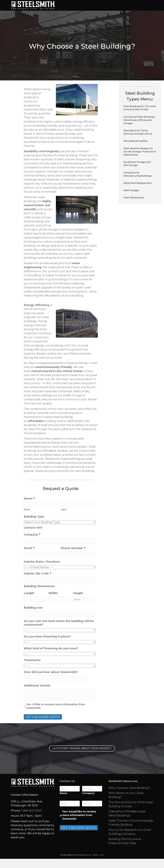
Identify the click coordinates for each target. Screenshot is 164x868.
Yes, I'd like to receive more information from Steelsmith (56, 715)
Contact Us (125, 15)
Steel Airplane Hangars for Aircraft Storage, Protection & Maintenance (140, 161)
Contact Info (33, 537)
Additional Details (37, 695)
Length (29, 602)
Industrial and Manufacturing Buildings (138, 184)
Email (29, 557)
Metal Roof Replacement (138, 192)
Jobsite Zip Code (37, 583)
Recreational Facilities (136, 150)
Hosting (88, 864)
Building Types (83, 5)
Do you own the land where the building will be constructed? (59, 632)
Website (96, 864)
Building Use (33, 617)
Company (32, 544)
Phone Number (73, 557)
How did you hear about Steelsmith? (51, 681)
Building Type (34, 526)
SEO (102, 864)
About (110, 15)
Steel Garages (131, 200)
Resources (95, 15)
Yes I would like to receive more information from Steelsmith (79, 824)
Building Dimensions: (39, 595)
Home (66, 5)
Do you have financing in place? (47, 646)
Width (53, 602)
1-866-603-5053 (31, 820)
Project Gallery (73, 15)
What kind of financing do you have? (51, 658)
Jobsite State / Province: (42, 571)
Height (78, 602)
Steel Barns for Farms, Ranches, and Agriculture (138, 142)
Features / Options (124, 5)
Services (102, 5)
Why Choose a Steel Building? (129, 797)
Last (64, 519)
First (27, 519)
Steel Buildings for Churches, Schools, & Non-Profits (140, 117)
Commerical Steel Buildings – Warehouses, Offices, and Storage (140, 129)
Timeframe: (32, 670)
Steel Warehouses (134, 207)
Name (29, 508)
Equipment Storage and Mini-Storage (137, 173)
